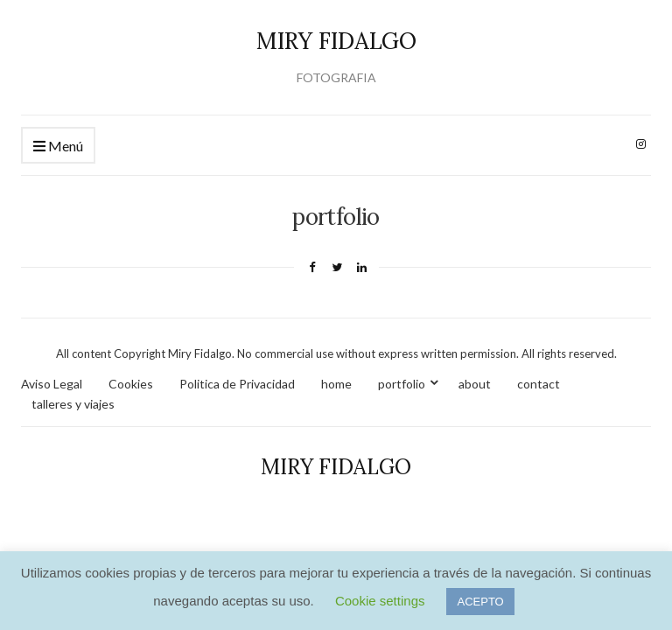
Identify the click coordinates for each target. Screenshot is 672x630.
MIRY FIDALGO (336, 41)
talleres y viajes (73, 404)
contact (539, 384)
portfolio (402, 384)
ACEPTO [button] (480, 602)
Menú (58, 147)
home (336, 384)
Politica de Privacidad (237, 384)
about (475, 384)
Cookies (131, 384)
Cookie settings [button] (380, 601)
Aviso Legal (52, 384)
